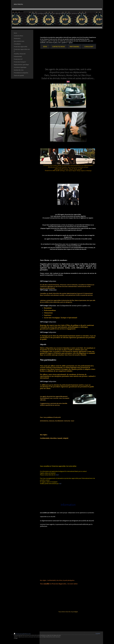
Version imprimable (19, 634)
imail (57, 475)
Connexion (98, 634)
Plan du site (28, 634)
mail (60, 484)
